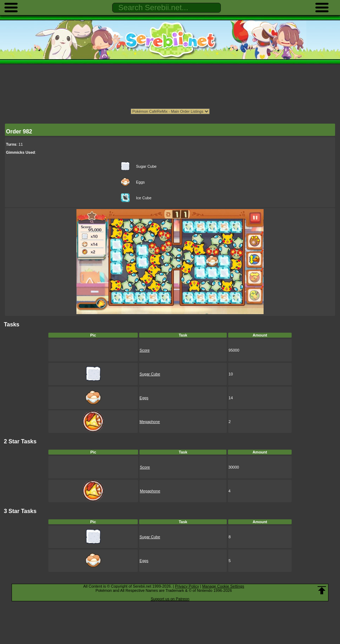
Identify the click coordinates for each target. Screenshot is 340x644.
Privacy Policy (187, 586)
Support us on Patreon (170, 599)
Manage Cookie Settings (223, 586)
